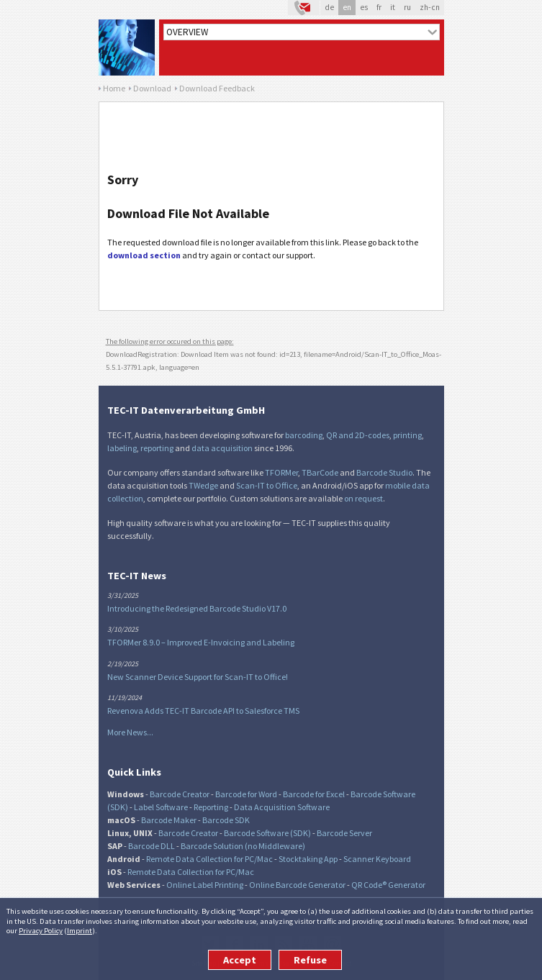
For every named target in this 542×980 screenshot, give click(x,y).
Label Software (161, 807)
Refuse (310, 960)
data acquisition (222, 448)
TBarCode (320, 472)
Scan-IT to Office (267, 485)
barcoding (304, 435)
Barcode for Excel (314, 794)
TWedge (203, 485)
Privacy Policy (41, 930)
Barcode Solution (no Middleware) (243, 846)
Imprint (80, 930)
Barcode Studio (384, 472)
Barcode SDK (226, 820)
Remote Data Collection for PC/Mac (209, 859)
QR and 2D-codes (358, 435)
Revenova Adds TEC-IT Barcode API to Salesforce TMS (203, 711)
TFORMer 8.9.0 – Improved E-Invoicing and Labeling (201, 642)
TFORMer (281, 472)
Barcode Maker (169, 820)
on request (363, 498)
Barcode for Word (246, 794)
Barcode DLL (152, 846)
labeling (122, 448)
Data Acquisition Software (282, 807)
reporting (157, 448)
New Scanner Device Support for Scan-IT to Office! (198, 677)
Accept (240, 960)
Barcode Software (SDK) (267, 833)
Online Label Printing (205, 885)
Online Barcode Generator (297, 885)
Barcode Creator (180, 794)
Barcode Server (344, 833)
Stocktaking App (308, 859)
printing (407, 435)
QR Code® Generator (388, 885)
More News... (130, 732)
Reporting (211, 807)
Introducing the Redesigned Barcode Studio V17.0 (197, 608)
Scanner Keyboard (377, 859)
